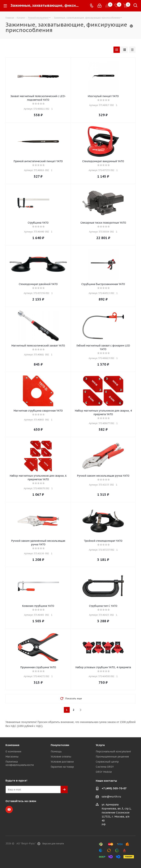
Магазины (12, 757)
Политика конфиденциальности (20, 763)
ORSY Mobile (104, 772)
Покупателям (60, 745)
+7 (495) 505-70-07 (114, 788)
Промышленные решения (112, 757)
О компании (13, 751)
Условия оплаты (61, 757)
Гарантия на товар (62, 767)
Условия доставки (62, 762)
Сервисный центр (107, 762)
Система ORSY (105, 767)
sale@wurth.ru (111, 797)
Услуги (100, 745)
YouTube (9, 809)
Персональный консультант (113, 751)
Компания (12, 745)
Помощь (56, 751)
